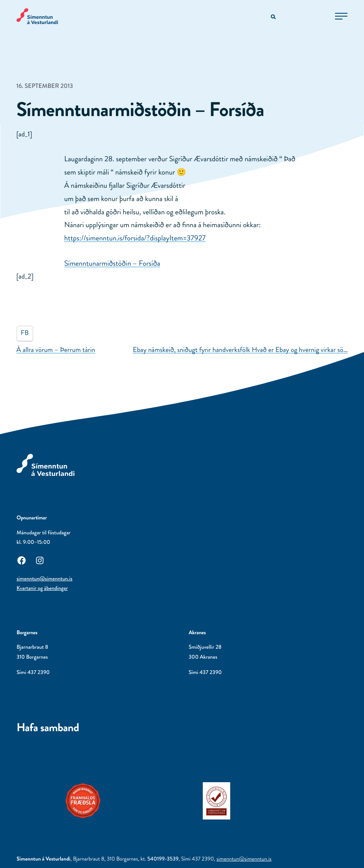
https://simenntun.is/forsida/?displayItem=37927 (135, 238)
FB (25, 333)
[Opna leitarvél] (274, 17)
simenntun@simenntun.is (45, 579)
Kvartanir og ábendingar (42, 588)
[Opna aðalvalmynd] (341, 16)
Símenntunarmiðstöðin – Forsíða (112, 263)
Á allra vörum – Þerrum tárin (56, 350)
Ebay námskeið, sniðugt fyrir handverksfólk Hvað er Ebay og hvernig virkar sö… (240, 350)
